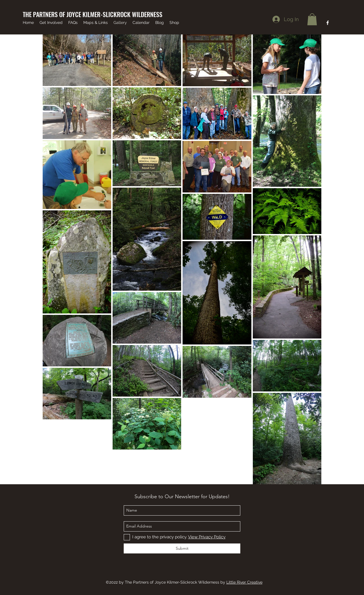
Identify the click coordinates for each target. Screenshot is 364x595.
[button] (312, 19)
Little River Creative (244, 582)
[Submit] (182, 548)
